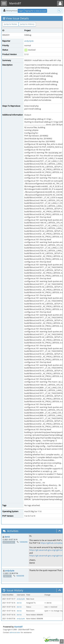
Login (21, 11)
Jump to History (27, 24)
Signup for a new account (36, 11)
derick (7, 537)
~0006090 (23, 542)
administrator (15, 632)
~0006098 (20, 576)
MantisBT (18, 627)
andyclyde (29, 41)
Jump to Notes (11, 24)
